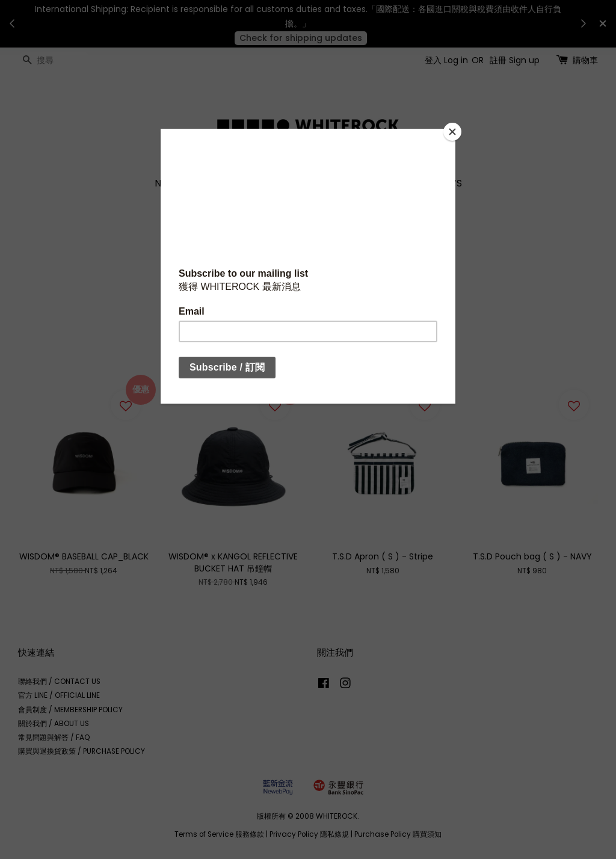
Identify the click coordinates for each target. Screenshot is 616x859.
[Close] (452, 132)
